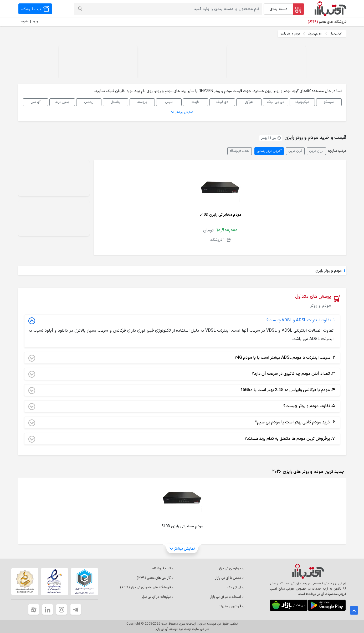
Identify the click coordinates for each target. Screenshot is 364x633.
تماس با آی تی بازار (230, 578)
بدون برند (62, 102)
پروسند (142, 102)
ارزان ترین (316, 151)
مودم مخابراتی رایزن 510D (220, 215)
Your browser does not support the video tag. (266, 64)
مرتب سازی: (337, 151)
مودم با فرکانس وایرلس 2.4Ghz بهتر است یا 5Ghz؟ (182, 390)
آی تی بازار (336, 34)
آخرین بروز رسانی (269, 151)
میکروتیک (302, 102)
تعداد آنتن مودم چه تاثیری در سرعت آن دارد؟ (182, 374)
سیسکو (329, 102)
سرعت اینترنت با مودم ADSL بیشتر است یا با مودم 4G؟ (182, 358)
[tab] (307, 472)
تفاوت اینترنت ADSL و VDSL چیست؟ (182, 321)
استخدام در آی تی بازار (227, 597)
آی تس (35, 102)
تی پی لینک (275, 102)
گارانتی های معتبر (155, 578)
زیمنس (89, 102)
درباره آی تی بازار (231, 569)
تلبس (169, 102)
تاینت (195, 102)
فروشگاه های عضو (327, 22)
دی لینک (222, 102)
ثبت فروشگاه (163, 569)
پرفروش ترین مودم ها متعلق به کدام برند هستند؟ (182, 439)
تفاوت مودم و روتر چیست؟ (182, 406)
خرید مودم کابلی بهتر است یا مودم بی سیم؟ (182, 423)
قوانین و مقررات (231, 606)
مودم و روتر (315, 34)
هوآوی (249, 102)
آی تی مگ (236, 588)
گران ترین (295, 151)
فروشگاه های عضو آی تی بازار (147, 588)
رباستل (115, 102)
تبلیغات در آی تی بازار (158, 597)
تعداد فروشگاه (240, 151)
